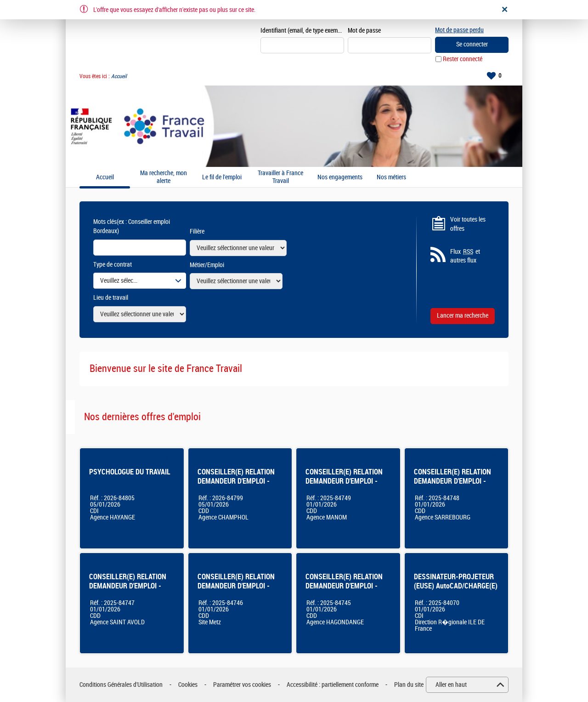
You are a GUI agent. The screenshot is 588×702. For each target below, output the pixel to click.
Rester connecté (463, 59)
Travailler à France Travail (280, 177)
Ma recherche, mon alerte (164, 177)
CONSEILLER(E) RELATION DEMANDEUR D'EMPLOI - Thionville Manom (344, 481)
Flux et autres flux (465, 256)
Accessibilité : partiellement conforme (333, 685)
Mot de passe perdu (459, 30)
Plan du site (409, 685)
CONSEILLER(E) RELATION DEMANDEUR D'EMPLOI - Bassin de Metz (236, 586)
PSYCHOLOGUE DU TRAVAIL (130, 472)
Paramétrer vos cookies (242, 685)
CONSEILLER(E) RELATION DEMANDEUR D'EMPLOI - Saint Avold (128, 586)
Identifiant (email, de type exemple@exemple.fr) (302, 31)
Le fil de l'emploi (222, 177)
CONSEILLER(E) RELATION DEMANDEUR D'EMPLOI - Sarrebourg (452, 481)
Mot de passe (364, 31)
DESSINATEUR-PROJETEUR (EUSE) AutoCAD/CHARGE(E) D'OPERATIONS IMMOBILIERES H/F (456, 591)
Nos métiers (391, 177)
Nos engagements (340, 177)
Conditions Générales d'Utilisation (121, 685)
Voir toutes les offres (468, 224)
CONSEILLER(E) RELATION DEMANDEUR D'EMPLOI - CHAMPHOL (236, 481)
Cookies (188, 685)
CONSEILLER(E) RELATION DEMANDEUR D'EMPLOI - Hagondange (344, 586)
